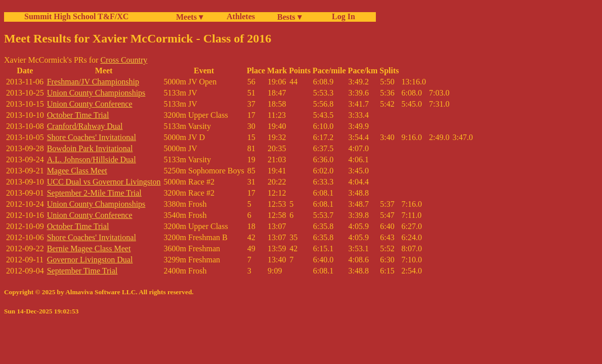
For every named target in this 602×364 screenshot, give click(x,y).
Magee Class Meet (77, 171)
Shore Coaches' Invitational (92, 137)
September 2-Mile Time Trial (94, 193)
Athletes (241, 16)
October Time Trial (78, 115)
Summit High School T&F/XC (76, 16)
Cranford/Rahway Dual (85, 126)
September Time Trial (82, 271)
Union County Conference (90, 104)
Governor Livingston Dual (90, 260)
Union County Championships (96, 93)
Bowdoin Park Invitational (90, 148)
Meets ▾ (189, 17)
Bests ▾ (289, 17)
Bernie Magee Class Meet (89, 248)
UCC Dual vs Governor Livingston (104, 182)
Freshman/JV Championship (93, 82)
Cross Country (124, 60)
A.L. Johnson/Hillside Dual (92, 160)
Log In (341, 16)
